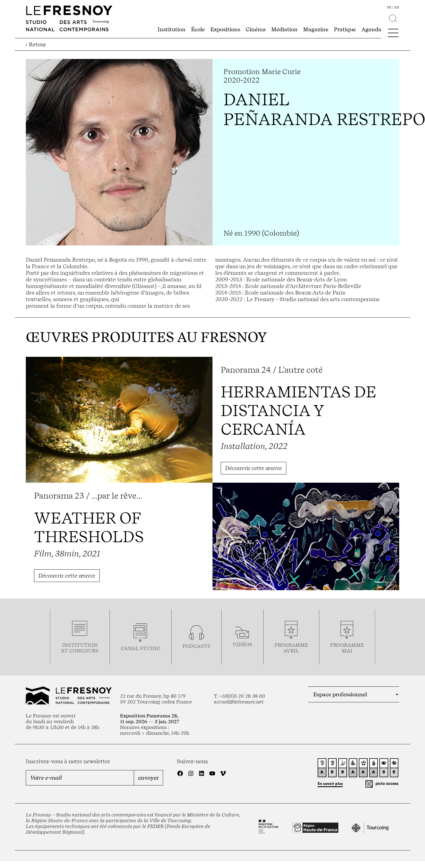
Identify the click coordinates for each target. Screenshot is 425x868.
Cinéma (256, 29)
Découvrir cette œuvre (254, 468)
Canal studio (141, 648)
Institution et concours (80, 648)
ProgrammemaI (347, 648)
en (397, 7)
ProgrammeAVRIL (291, 648)
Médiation (284, 29)
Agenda (371, 29)
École (198, 29)
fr (389, 7)
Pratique (345, 29)
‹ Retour (36, 44)
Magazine (316, 29)
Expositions (225, 29)
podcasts (196, 646)
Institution (172, 29)
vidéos (242, 644)
